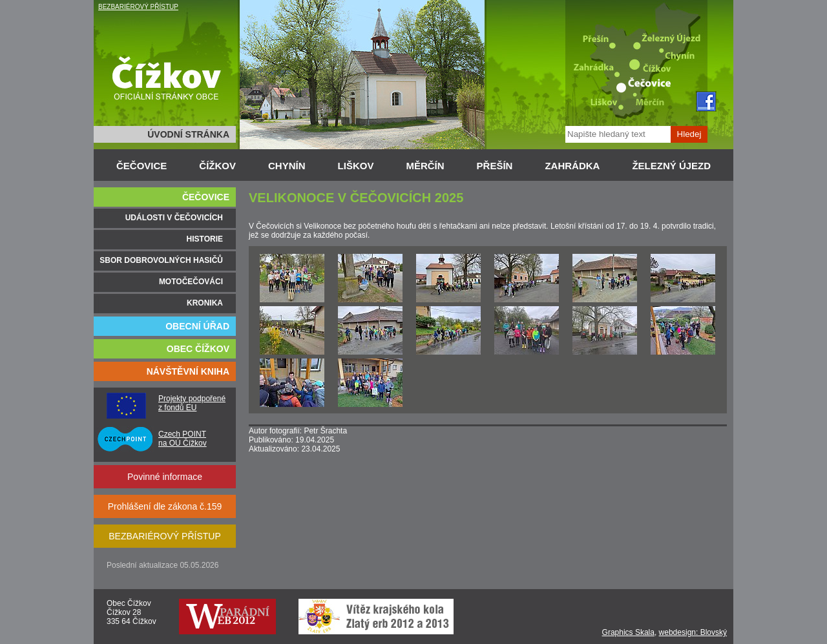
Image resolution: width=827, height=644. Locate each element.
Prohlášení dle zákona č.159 (165, 506)
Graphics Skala (628, 632)
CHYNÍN (287, 166)
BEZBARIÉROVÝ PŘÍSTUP (138, 7)
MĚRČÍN (425, 166)
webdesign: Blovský (693, 632)
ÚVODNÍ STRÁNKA (188, 134)
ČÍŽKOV (217, 166)
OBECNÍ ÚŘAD (197, 326)
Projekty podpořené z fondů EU (192, 403)
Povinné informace (165, 477)
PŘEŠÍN (495, 166)
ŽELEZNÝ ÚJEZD (671, 166)
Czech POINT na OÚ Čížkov (183, 439)
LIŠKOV (356, 166)
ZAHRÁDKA (572, 166)
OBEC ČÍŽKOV (198, 349)
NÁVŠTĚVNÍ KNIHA (188, 371)
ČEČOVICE (141, 166)
